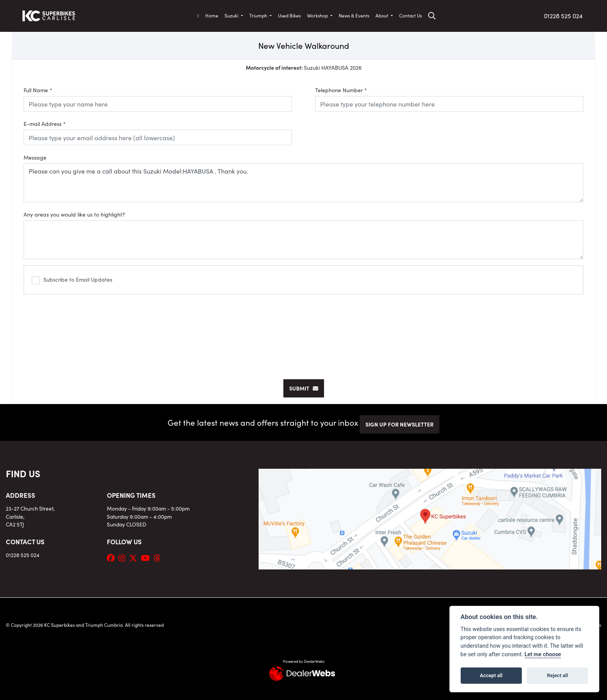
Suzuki (232, 15)
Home (212, 15)
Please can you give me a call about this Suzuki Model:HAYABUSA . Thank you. (303, 183)
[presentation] (303, 333)
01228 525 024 (563, 15)
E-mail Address (45, 124)
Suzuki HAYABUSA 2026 (304, 67)
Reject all (557, 675)
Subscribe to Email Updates (72, 280)
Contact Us (411, 15)
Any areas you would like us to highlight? (74, 214)
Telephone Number (341, 90)
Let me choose (543, 654)
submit (304, 388)
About (382, 15)
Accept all (491, 675)
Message (35, 157)
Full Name (38, 90)
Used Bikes (289, 15)
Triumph (259, 15)
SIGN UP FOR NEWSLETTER (400, 424)
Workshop (318, 15)
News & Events (354, 15)
